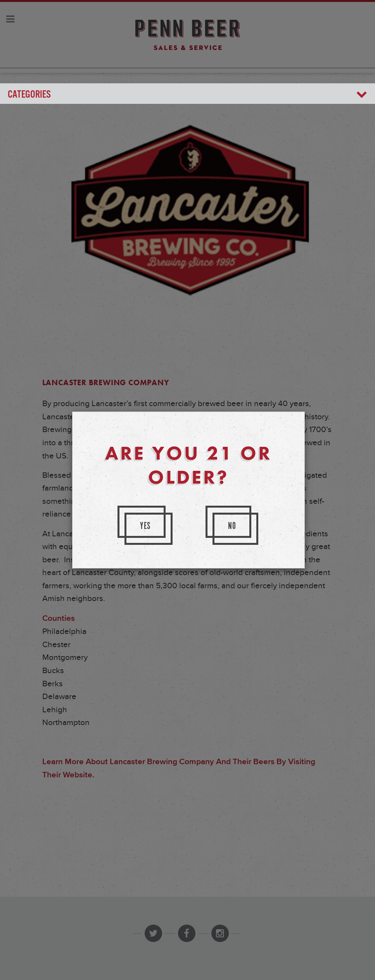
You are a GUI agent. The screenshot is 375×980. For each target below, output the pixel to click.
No (232, 526)
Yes (145, 526)
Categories (187, 95)
